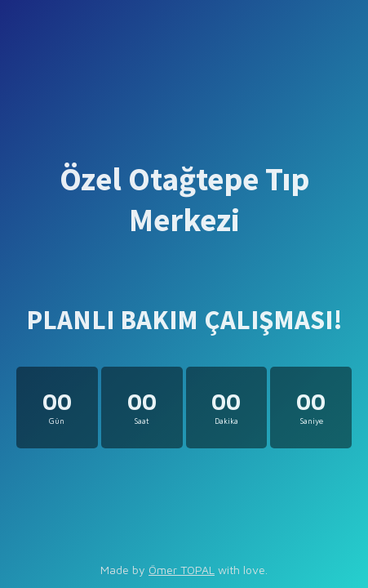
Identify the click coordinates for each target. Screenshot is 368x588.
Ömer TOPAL (182, 570)
